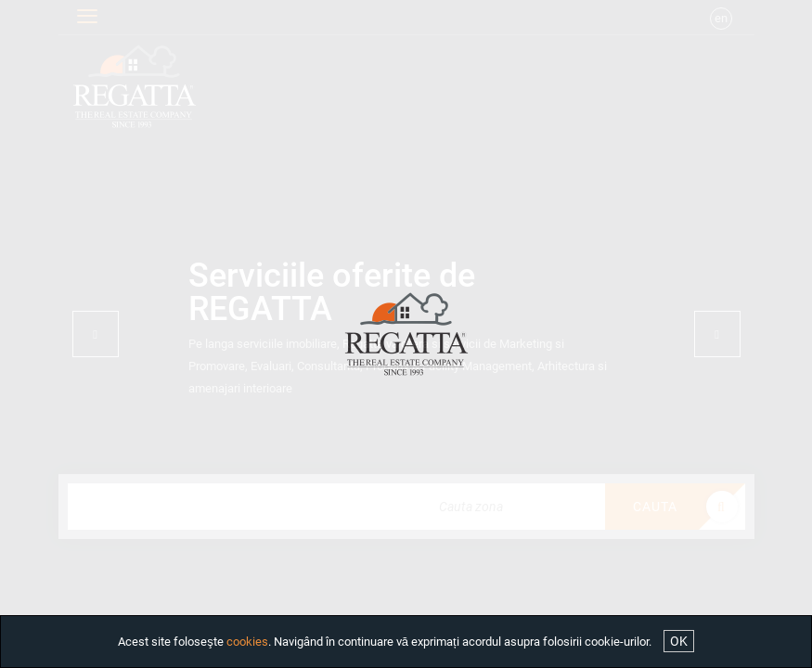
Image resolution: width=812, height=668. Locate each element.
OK (679, 641)
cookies (247, 642)
